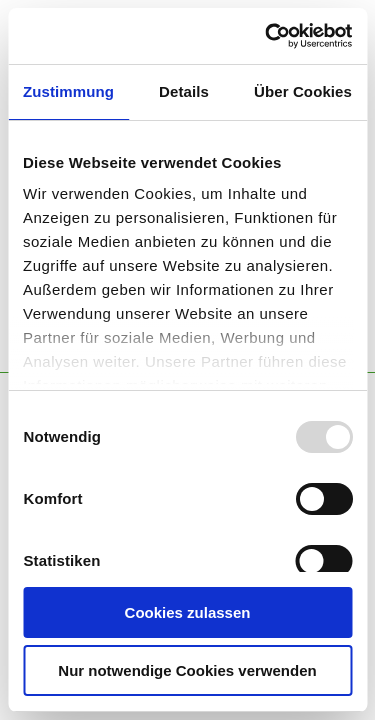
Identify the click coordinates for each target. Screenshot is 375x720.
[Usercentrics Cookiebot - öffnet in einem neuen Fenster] (267, 36)
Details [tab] (184, 91)
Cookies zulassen (188, 612)
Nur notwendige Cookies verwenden (187, 670)
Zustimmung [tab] (68, 91)
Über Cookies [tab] (303, 91)
